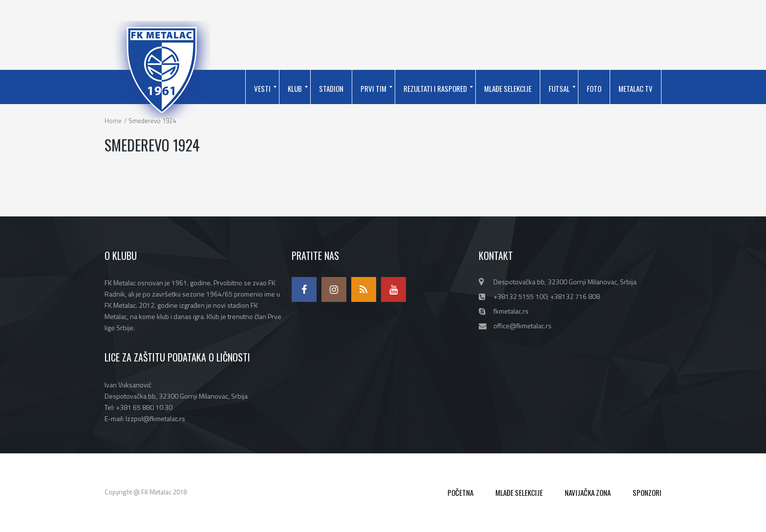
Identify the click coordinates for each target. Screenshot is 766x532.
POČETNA (460, 492)
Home (113, 121)
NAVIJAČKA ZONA (588, 492)
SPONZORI (647, 492)
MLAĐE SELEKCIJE (519, 492)
